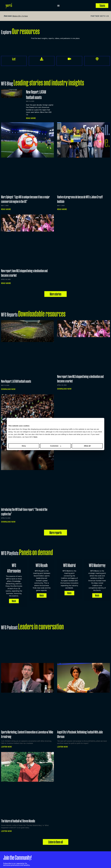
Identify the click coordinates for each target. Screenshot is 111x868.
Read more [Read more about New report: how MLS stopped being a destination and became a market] (6, 283)
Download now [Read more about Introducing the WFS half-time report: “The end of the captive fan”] (8, 522)
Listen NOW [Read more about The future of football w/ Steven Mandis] (6, 825)
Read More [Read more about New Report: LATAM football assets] (31, 118)
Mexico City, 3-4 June (20, 16)
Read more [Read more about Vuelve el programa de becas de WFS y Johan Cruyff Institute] (62, 209)
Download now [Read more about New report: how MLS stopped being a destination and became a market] (64, 389)
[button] (58, 6)
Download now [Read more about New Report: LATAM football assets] (8, 389)
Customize (56, 446)
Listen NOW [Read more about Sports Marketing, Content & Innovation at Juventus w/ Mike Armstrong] (6, 741)
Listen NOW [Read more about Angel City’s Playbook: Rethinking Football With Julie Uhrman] (62, 741)
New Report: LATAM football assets (16, 381)
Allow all (87, 446)
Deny (24, 446)
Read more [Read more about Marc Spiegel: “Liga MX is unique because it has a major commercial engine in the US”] (6, 209)
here (36, 437)
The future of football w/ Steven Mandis (18, 815)
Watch (14, 595)
